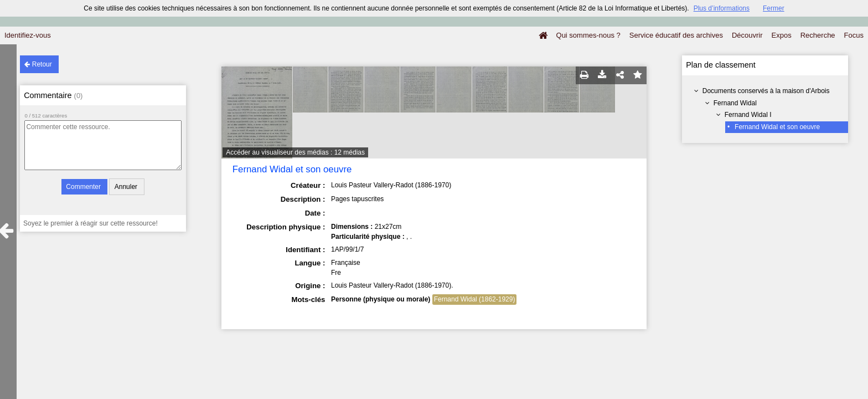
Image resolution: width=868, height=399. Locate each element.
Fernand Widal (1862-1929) (475, 299)
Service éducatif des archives (676, 35)
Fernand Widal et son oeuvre (777, 127)
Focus (854, 35)
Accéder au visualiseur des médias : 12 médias (295, 152)
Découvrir (747, 35)
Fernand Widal (735, 103)
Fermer (774, 8)
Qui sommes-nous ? (588, 35)
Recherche (818, 35)
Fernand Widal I (748, 115)
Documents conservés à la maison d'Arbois (766, 91)
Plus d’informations (722, 8)
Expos (782, 35)
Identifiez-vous (28, 35)
